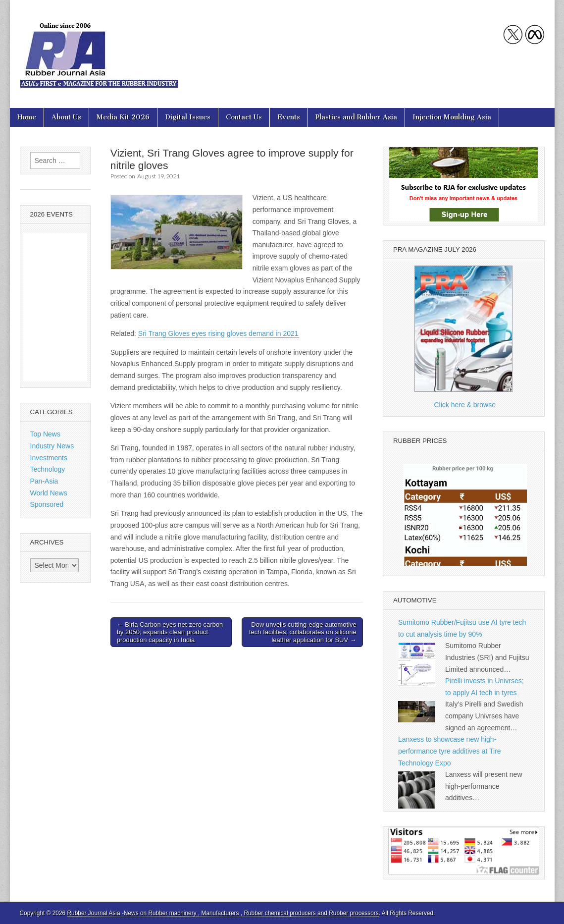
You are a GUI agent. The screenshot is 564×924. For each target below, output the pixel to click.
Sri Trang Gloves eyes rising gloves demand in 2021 (218, 333)
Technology (48, 469)
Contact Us (244, 117)
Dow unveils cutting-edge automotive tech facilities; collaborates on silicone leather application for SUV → (303, 632)
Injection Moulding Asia (452, 117)
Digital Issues (188, 117)
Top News (45, 434)
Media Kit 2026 (123, 117)
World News (49, 493)
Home (27, 117)
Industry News (52, 446)
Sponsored (47, 504)
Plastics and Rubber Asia (356, 117)
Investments (49, 458)
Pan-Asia (44, 481)
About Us (66, 117)
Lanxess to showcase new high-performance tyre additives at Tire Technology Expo (450, 751)
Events (289, 117)
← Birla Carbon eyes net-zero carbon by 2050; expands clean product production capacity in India (170, 632)
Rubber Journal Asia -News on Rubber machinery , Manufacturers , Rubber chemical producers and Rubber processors (223, 913)
